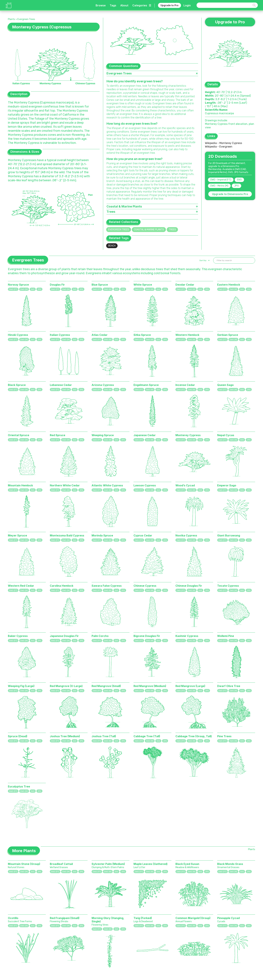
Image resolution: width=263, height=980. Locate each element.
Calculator (135, 960)
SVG (239, 180)
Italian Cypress (60, 335)
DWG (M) (24, 289)
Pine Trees (224, 736)
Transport (113, 951)
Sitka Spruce (142, 335)
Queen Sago (225, 385)
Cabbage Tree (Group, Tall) (194, 736)
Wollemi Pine (226, 636)
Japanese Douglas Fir (64, 636)
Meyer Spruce (17, 535)
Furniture (99, 951)
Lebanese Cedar (61, 385)
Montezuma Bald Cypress (67, 535)
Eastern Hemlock (229, 285)
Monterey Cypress (188, 435)
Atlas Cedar (100, 335)
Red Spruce (58, 435)
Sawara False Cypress (107, 586)
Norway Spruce (18, 285)
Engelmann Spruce (146, 385)
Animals (85, 955)
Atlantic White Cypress (107, 485)
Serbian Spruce (228, 335)
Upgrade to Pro (169, 5)
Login (187, 5)
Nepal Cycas (226, 435)
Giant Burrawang (229, 535)
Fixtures (98, 955)
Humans (85, 951)
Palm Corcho (100, 636)
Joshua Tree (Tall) (104, 736)
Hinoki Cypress (18, 335)
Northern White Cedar (65, 485)
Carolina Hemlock (62, 586)
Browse (101, 5)
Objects (85, 964)
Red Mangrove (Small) (106, 686)
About (124, 5)
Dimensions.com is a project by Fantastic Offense (50, 951)
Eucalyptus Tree (19, 786)
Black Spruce (17, 385)
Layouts (98, 960)
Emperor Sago (227, 485)
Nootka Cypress (186, 535)
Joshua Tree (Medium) (65, 736)
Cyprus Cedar (143, 535)
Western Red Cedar (21, 586)
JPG (236, 186)
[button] (204, 260)
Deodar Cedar (185, 285)
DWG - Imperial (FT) (221, 180)
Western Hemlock (187, 335)
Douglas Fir (57, 285)
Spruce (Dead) (18, 736)
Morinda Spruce (102, 535)
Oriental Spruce (19, 435)
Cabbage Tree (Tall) (147, 736)
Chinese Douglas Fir (189, 586)
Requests (134, 964)
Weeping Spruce (103, 435)
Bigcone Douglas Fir (147, 636)
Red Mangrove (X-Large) (66, 686)
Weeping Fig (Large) (21, 686)
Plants (11, 19)
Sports (111, 955)
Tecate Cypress (228, 586)
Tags (113, 5)
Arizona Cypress (103, 385)
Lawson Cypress (145, 485)
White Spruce (143, 285)
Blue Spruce (100, 285)
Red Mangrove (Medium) (150, 686)
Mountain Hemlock (20, 485)
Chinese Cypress (145, 586)
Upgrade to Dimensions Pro (230, 194)
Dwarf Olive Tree (229, 686)
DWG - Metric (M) (219, 186)
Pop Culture (115, 964)
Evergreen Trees (26, 19)
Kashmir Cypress (187, 636)
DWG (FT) (13, 289)
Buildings (99, 964)
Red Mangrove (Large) (190, 686)
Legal (151, 960)
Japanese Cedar (145, 435)
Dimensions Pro (157, 955)
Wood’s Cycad (185, 485)
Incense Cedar (185, 385)
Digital (111, 960)
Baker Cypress (18, 636)
